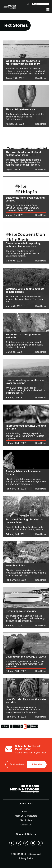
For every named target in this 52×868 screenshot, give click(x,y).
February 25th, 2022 (16, 398)
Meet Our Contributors (26, 816)
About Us (26, 811)
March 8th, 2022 (14, 306)
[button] (28, 5)
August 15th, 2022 (15, 78)
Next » (34, 726)
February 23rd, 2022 (16, 580)
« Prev (5, 726)
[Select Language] (41, 4)
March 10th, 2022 (14, 215)
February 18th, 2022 (16, 671)
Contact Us (26, 825)
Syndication (26, 820)
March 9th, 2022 (14, 261)
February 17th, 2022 (16, 717)
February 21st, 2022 (16, 626)
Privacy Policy (26, 858)
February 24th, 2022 (16, 489)
